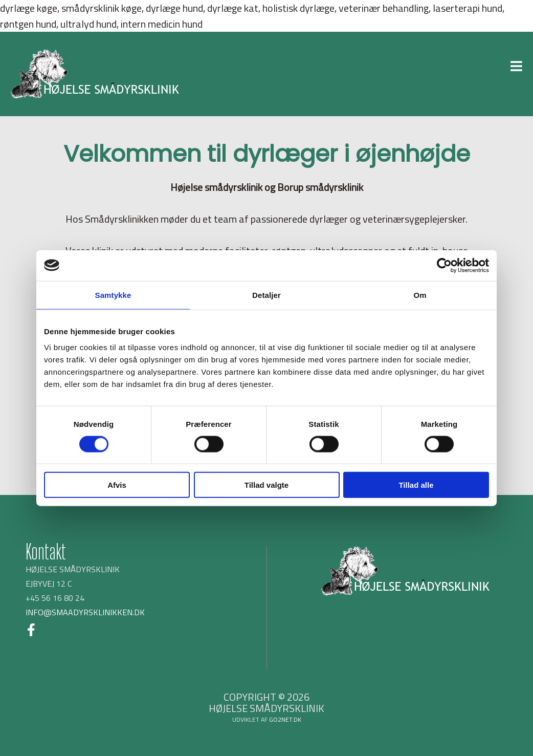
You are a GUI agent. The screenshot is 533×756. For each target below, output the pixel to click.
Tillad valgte (266, 485)
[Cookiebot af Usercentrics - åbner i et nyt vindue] (444, 265)
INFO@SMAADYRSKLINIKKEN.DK (85, 612)
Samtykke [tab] (113, 295)
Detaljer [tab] (266, 295)
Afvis (117, 485)
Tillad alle (416, 485)
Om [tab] (420, 295)
